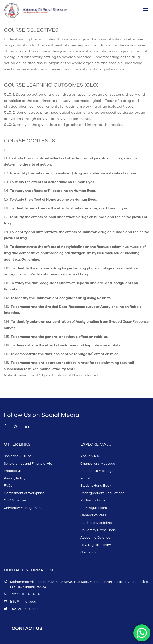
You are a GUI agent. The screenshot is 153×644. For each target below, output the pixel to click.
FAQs (8, 486)
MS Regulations (93, 500)
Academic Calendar (96, 538)
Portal (85, 478)
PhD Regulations (94, 508)
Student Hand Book (96, 486)
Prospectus (13, 471)
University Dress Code (98, 530)
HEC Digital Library (96, 545)
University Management (23, 508)
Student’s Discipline (96, 523)
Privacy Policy (15, 478)
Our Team (88, 552)
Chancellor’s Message (98, 464)
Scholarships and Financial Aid (28, 464)
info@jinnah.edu (23, 602)
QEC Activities (15, 500)
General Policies (93, 515)
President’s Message (97, 471)
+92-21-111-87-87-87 (25, 594)
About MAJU (90, 456)
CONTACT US (27, 629)
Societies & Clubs (18, 456)
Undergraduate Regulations (102, 493)
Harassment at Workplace (24, 493)
